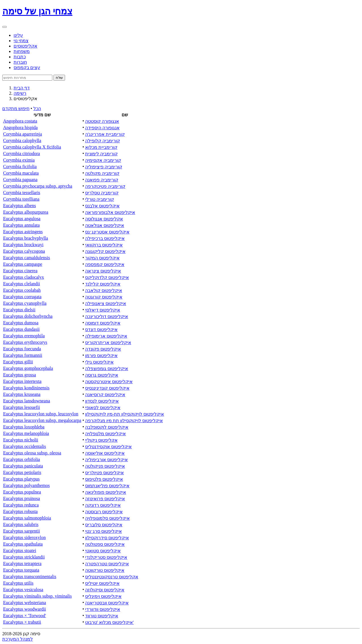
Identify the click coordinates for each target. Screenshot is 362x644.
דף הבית (22, 88)
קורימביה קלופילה (103, 141)
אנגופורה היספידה (102, 128)
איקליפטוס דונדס (101, 329)
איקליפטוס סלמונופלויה (107, 518)
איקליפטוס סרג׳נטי (104, 531)
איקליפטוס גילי (99, 362)
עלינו (18, 35)
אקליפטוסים (25, 46)
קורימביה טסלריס (102, 193)
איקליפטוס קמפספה (105, 264)
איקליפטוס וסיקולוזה (105, 590)
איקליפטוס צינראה (103, 271)
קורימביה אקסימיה (103, 160)
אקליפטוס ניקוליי (101, 440)
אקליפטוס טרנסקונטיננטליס (112, 577)
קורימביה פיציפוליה (104, 167)
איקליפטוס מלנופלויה (105, 434)
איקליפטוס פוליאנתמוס (107, 486)
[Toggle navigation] (5, 27)
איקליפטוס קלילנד (103, 284)
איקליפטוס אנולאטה (105, 225)
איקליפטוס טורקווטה (105, 570)
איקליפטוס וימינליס (103, 596)
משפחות (22, 51)
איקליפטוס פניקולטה (105, 466)
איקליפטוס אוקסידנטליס (108, 447)
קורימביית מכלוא (101, 147)
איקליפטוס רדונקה (103, 505)
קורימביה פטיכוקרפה (105, 186)
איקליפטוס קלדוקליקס (107, 277)
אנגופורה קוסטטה (102, 121)
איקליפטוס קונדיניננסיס (107, 388)
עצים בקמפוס (27, 67)
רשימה (20, 93)
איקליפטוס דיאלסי (103, 310)
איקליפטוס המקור (102, 258)
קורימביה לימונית (101, 154)
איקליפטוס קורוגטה (104, 297)
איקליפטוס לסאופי (103, 408)
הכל (37, 109)
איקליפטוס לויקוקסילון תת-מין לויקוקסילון (125, 414)
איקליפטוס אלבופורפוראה (110, 212)
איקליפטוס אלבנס (102, 206)
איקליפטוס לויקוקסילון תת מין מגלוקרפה (124, 421)
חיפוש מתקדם (16, 109)
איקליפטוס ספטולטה (105, 544)
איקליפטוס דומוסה (103, 323)
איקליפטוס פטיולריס (104, 473)
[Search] (27, 78)
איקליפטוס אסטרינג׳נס (107, 232)
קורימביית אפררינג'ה (105, 134)
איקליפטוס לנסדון (102, 401)
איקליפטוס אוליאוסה (105, 453)
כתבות (20, 57)
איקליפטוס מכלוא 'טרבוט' (109, 622)
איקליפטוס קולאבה (104, 290)
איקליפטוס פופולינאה (106, 492)
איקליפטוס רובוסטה (104, 512)
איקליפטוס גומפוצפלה (107, 369)
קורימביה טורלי (100, 199)
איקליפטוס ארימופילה (106, 336)
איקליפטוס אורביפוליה (106, 460)
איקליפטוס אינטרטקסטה (109, 382)
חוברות (20, 62)
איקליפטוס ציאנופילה (106, 303)
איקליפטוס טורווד (102, 616)
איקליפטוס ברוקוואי (104, 245)
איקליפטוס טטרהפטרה (107, 564)
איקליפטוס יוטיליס (102, 583)
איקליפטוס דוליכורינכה (107, 316)
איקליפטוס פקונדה (103, 349)
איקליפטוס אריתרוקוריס (108, 343)
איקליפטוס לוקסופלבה (107, 427)
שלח (59, 78)
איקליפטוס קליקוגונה (105, 251)
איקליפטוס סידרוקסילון (107, 538)
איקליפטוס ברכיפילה (105, 238)
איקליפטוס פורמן (101, 356)
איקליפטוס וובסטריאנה (107, 603)
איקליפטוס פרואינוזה (105, 499)
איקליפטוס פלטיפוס (104, 479)
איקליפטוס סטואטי (103, 551)
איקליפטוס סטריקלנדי (106, 557)
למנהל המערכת (18, 639)
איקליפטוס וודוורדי (103, 609)
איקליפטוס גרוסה (102, 375)
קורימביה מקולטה (102, 173)
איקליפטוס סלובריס (104, 525)
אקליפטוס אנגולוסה (104, 219)
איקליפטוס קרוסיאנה (105, 395)
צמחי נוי (21, 41)
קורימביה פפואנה (102, 180)
